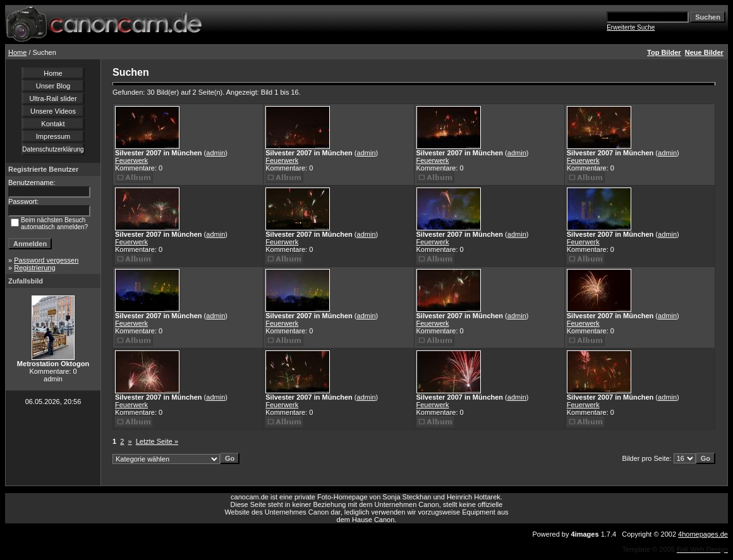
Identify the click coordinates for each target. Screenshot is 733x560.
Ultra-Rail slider (53, 98)
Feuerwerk (131, 160)
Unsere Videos (53, 111)
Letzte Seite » (157, 441)
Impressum (53, 136)
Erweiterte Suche (631, 27)
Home (17, 52)
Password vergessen (46, 260)
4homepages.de (703, 534)
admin (215, 153)
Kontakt (53, 124)
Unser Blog (53, 86)
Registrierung (34, 268)
